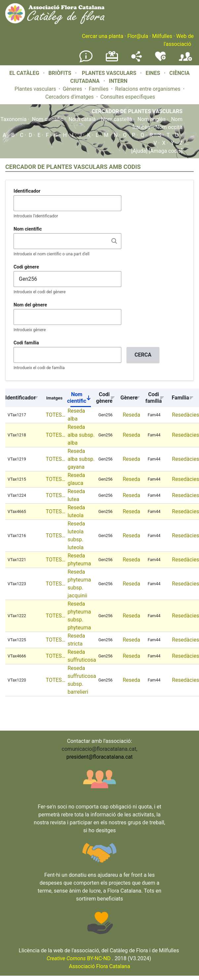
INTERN (118, 81)
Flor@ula (138, 36)
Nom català (82, 119)
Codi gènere (26, 267)
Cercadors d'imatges (69, 97)
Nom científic (48, 119)
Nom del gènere (30, 305)
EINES (153, 73)
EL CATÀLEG (24, 73)
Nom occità (169, 127)
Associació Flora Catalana (99, 966)
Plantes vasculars (35, 89)
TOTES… (56, 415)
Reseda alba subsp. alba (81, 435)
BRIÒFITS (61, 73)
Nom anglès (152, 119)
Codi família (26, 343)
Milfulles (162, 36)
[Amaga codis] (165, 151)
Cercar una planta (103, 36)
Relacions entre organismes (148, 89)
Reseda (131, 415)
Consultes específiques (128, 97)
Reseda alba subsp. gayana (81, 459)
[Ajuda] (139, 151)
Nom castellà (116, 119)
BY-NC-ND (79, 958)
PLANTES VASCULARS (109, 73)
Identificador (27, 191)
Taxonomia (14, 119)
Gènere (129, 398)
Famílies (99, 89)
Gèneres (73, 89)
